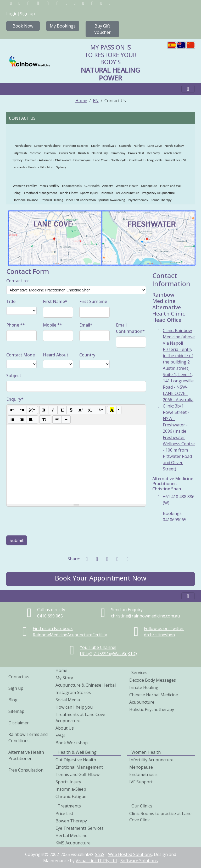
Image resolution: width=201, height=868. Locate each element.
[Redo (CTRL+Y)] (22, 410)
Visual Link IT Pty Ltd (96, 861)
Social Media (68, 700)
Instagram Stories (73, 692)
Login (12, 14)
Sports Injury (68, 782)
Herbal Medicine (71, 836)
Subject (14, 376)
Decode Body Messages (153, 680)
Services (139, 672)
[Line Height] (45, 419)
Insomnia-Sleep (71, 789)
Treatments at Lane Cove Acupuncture (80, 718)
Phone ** (16, 325)
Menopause (141, 767)
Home (81, 101)
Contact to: (18, 281)
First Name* (55, 301)
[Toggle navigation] (188, 89)
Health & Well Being (77, 752)
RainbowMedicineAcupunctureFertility (70, 635)
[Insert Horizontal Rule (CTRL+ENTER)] (66, 419)
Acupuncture (142, 702)
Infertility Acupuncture (151, 760)
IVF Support (141, 782)
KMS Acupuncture (73, 843)
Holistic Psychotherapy (152, 709)
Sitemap (16, 711)
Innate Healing (144, 687)
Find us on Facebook (53, 628)
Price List (64, 813)
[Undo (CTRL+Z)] (13, 410)
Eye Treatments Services (80, 828)
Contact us (19, 677)
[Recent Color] (112, 410)
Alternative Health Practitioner (26, 755)
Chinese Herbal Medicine (154, 695)
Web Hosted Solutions (130, 854)
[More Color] (119, 410)
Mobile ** (52, 325)
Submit (17, 540)
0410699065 (50, 616)
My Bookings (63, 26)
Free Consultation (26, 770)
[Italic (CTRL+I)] (53, 410)
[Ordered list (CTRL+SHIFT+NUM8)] (22, 419)
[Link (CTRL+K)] (57, 419)
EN (96, 101)
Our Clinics (142, 806)
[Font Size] (100, 410)
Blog (13, 700)
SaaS (100, 854)
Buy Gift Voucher (102, 29)
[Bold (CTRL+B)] (44, 410)
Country (87, 355)
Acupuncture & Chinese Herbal (86, 685)
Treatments (69, 806)
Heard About (56, 355)
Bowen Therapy (71, 821)
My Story (64, 678)
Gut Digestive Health (76, 760)
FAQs (60, 735)
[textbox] (76, 464)
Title (11, 301)
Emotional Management (79, 767)
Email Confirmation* (130, 328)
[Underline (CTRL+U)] (62, 410)
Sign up (27, 14)
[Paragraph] (32, 419)
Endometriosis (143, 774)
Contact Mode (21, 355)
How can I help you (74, 707)
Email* (86, 325)
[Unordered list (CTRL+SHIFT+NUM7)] (13, 419)
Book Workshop (72, 743)
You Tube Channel (98, 647)
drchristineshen (159, 635)
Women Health (146, 752)
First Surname (93, 301)
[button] (100, 579)
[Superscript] (80, 410)
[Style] (32, 410)
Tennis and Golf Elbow (77, 774)
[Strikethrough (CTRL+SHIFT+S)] (71, 410)
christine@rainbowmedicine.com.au (145, 616)
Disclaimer (19, 723)
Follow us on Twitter (164, 628)
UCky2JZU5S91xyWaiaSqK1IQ (108, 654)
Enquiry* (15, 399)
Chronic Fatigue (71, 796)
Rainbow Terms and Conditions (28, 737)
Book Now (23, 26)
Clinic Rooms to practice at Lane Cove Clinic (160, 817)
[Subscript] (90, 410)
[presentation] (46, 521)
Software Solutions (139, 861)
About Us (65, 728)
